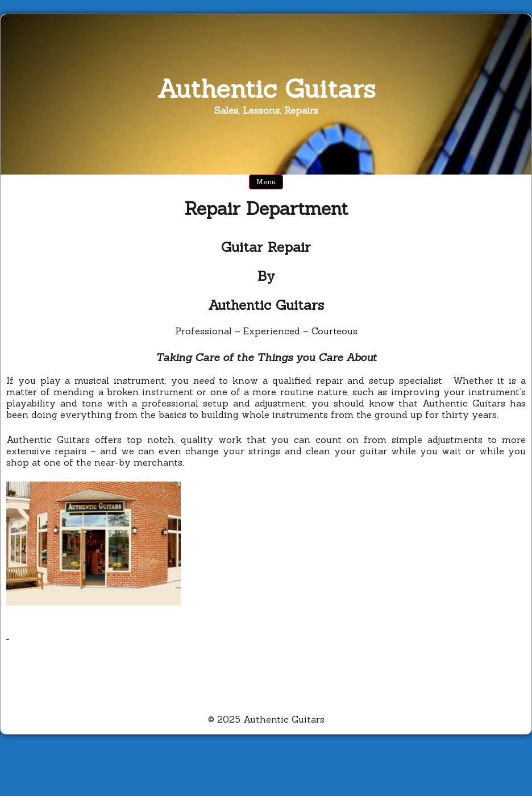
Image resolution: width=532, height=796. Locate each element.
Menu (266, 182)
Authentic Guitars (266, 88)
